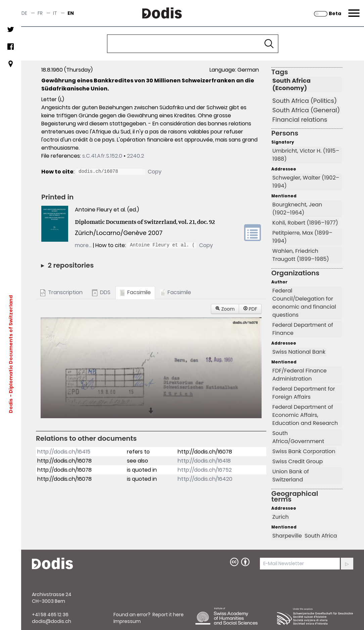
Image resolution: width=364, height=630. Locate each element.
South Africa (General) (306, 110)
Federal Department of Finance (303, 329)
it (55, 13)
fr (40, 13)
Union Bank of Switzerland (291, 476)
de (24, 13)
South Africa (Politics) (305, 101)
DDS (101, 292)
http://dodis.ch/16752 (205, 470)
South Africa (321, 536)
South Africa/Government (298, 437)
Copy (155, 172)
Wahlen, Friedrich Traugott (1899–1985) (301, 255)
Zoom (225, 309)
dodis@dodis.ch (52, 621)
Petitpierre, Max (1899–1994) (302, 237)
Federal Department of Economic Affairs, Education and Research (305, 415)
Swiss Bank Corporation (304, 451)
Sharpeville (287, 536)
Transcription (61, 292)
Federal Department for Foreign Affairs (304, 393)
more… (83, 245)
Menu (353, 9)
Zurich (281, 517)
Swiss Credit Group (298, 461)
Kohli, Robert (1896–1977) (305, 223)
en (71, 13)
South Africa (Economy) (291, 84)
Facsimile (135, 292)
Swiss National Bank (299, 352)
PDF (250, 309)
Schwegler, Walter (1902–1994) (306, 182)
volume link (253, 233)
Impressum (127, 621)
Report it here (168, 615)
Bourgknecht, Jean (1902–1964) (297, 209)
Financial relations (300, 120)
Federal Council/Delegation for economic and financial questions (304, 303)
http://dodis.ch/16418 (204, 461)
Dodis (11, 405)
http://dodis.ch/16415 (64, 452)
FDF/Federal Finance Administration (300, 375)
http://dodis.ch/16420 (205, 479)
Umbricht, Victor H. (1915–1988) (306, 155)
